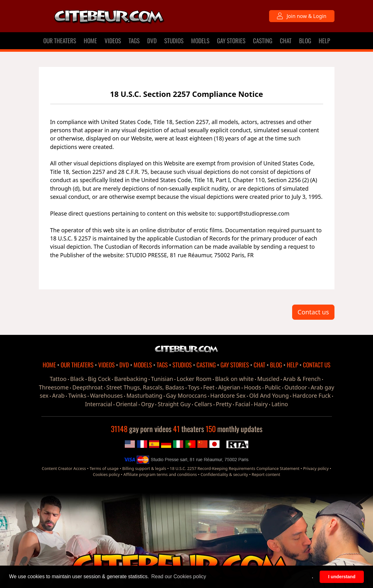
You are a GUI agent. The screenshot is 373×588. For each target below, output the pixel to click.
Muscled (268, 379)
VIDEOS (113, 41)
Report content (266, 474)
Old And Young (269, 395)
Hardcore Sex (228, 395)
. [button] (313, 577)
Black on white (234, 379)
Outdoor (296, 387)
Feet (209, 387)
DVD (152, 41)
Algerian (229, 387)
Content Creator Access (64, 468)
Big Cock (99, 379)
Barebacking (131, 379)
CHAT (286, 41)
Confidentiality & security (224, 474)
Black (77, 379)
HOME (90, 41)
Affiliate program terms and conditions (160, 474)
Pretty (224, 404)
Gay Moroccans (187, 395)
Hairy (261, 404)
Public (273, 387)
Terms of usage (104, 468)
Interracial (99, 404)
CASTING (263, 41)
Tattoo (58, 379)
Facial (243, 404)
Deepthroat (87, 387)
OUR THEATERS (60, 41)
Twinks (77, 395)
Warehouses (106, 395)
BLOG (305, 41)
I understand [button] (342, 577)
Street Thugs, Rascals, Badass (145, 387)
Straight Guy (174, 404)
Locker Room (194, 379)
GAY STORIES (231, 41)
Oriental (127, 404)
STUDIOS (174, 41)
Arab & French (302, 379)
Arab (58, 395)
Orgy (147, 404)
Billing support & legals (144, 468)
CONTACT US (317, 365)
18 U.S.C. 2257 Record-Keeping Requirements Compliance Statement (235, 468)
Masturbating (144, 395)
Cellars (203, 404)
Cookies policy (106, 474)
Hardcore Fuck (312, 395)
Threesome (54, 387)
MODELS (200, 41)
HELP (324, 41)
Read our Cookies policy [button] (179, 576)
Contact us (313, 312)
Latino (280, 404)
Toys (194, 387)
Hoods (253, 387)
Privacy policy (316, 468)
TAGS (134, 41)
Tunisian (162, 379)
